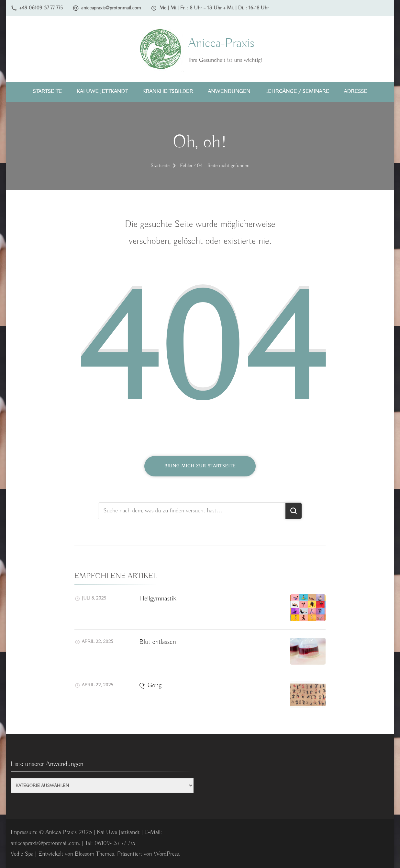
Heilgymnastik (158, 599)
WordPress (166, 854)
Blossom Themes (94, 854)
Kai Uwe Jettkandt (102, 91)
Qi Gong (150, 685)
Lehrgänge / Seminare (297, 91)
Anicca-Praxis (221, 44)
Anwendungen (229, 91)
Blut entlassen (158, 642)
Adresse (356, 91)
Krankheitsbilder (168, 91)
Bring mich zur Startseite (200, 466)
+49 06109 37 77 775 (41, 8)
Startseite (47, 91)
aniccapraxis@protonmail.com (111, 8)
